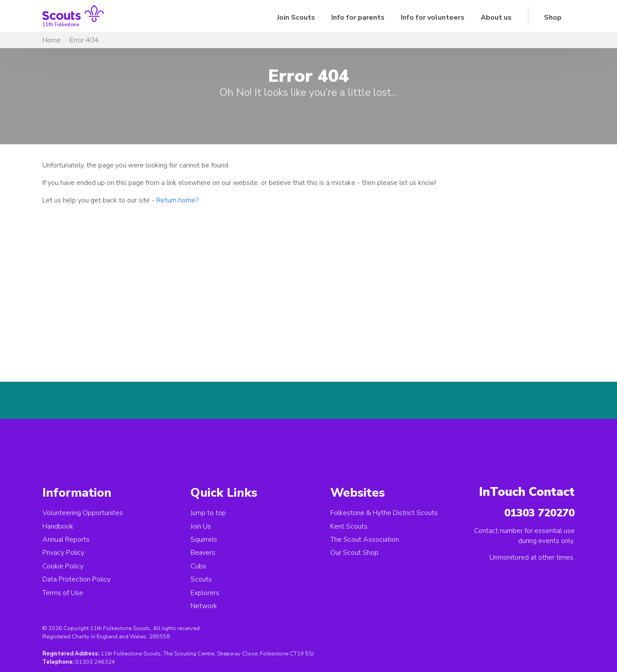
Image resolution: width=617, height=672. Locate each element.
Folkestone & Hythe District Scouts (384, 513)
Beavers (203, 553)
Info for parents (358, 17)
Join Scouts (296, 17)
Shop (553, 17)
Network (204, 606)
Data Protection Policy (76, 579)
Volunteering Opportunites (83, 513)
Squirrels (204, 540)
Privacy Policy (63, 553)
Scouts (201, 579)
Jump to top (208, 513)
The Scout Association (365, 540)
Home (52, 40)
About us (496, 17)
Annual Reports (66, 540)
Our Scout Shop (354, 553)
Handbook (58, 526)
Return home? (177, 200)
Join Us (201, 526)
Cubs (198, 566)
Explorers (205, 593)
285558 (159, 637)
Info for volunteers (433, 17)
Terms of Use (63, 593)
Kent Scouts (349, 526)
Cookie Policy (63, 566)
